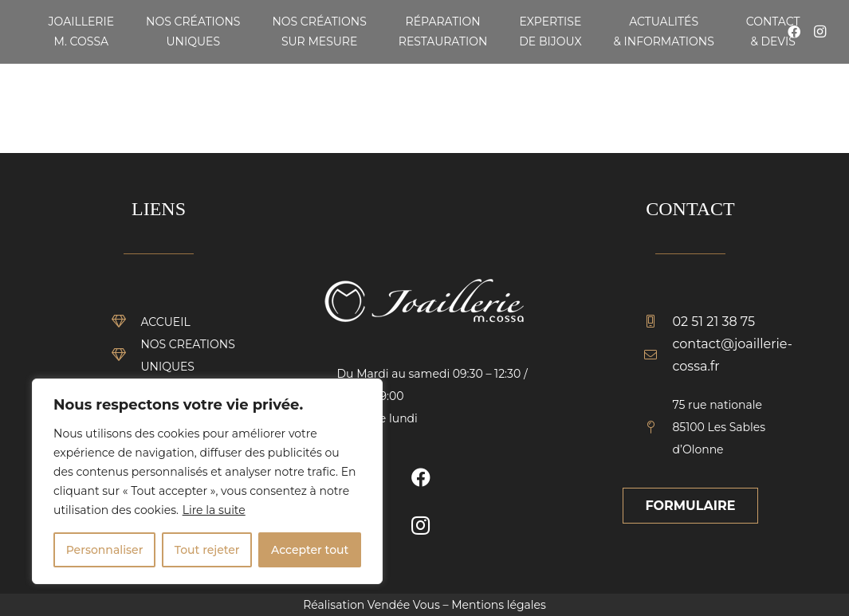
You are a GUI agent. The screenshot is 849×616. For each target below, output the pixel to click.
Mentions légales (499, 605)
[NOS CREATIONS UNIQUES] (127, 355)
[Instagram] (820, 32)
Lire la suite (214, 510)
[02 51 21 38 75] (658, 322)
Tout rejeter (207, 550)
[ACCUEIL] (127, 322)
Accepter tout (310, 550)
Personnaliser (105, 550)
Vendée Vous (404, 605)
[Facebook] (421, 477)
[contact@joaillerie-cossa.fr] (658, 355)
